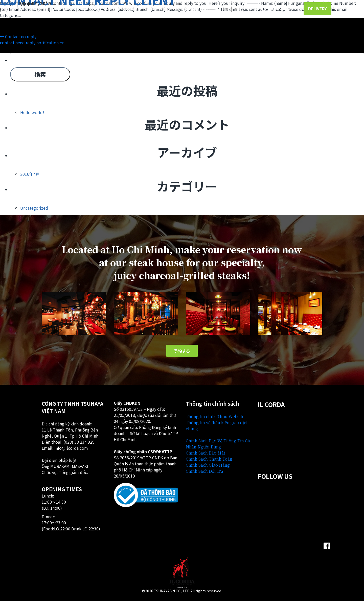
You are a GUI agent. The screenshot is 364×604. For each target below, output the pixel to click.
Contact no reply (18, 36)
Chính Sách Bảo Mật (206, 456)
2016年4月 (30, 177)
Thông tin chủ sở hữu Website (215, 419)
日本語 (251, 8)
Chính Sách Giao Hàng (208, 468)
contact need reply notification (32, 42)
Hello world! (32, 115)
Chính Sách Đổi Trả (204, 474)
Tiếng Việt (239, 8)
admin (8, 3)
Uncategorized (34, 210)
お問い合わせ (199, 8)
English (226, 8)
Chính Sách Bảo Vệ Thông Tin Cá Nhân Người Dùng (218, 447)
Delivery (317, 9)
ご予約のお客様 (278, 8)
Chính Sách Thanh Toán (209, 462)
